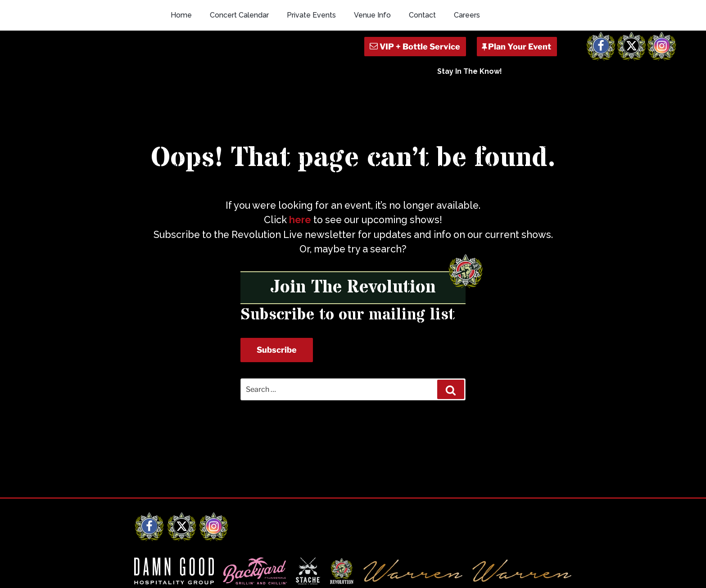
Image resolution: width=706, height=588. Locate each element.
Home (181, 15)
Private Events (311, 15)
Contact (422, 15)
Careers (467, 15)
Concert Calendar (239, 15)
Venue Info (372, 15)
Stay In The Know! (470, 71)
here (300, 220)
